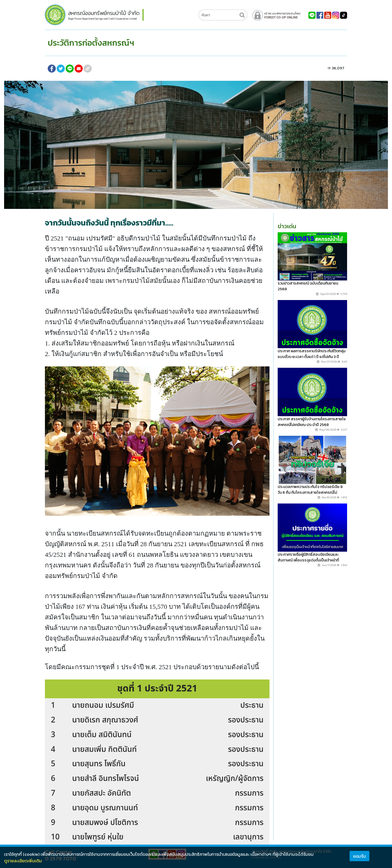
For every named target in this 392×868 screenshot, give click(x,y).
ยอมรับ (359, 856)
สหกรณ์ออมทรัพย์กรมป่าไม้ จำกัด (104, 13)
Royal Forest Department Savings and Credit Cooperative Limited (102, 19)
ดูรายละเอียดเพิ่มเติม (23, 861)
